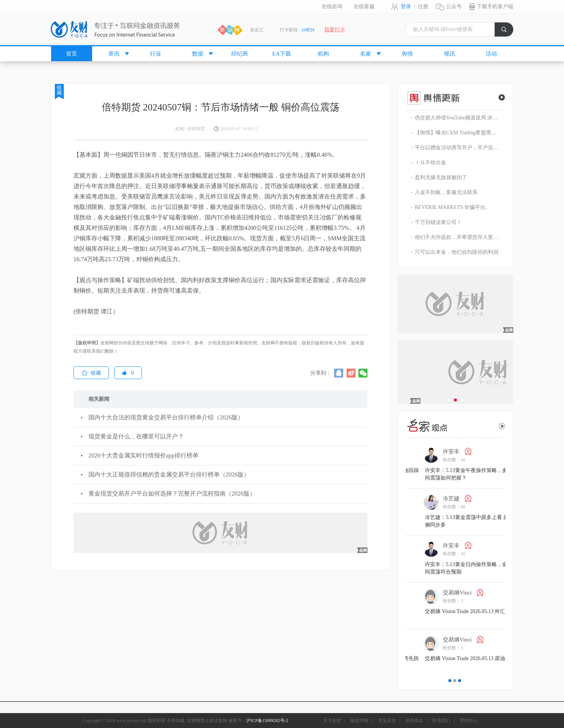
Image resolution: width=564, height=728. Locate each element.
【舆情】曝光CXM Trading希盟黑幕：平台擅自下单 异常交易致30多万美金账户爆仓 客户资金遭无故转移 (457, 133)
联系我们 (441, 721)
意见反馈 (387, 721)
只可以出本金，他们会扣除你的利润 (457, 252)
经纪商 (240, 54)
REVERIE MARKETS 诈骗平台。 (453, 207)
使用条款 (414, 721)
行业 (156, 54)
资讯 (114, 54)
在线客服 (364, 7)
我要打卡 (335, 30)
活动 (491, 54)
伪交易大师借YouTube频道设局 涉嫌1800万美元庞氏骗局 (457, 118)
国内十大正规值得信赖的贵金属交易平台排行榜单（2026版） (169, 474)
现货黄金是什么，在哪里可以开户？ (136, 436)
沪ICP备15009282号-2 (267, 721)
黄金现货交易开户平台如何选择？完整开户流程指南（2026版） (172, 493)
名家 (366, 54)
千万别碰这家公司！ (438, 222)
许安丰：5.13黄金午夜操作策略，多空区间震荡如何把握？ (502, 474)
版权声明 (359, 721)
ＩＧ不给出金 (430, 163)
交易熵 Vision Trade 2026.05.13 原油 (496, 658)
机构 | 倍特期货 (190, 129)
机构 (323, 54)
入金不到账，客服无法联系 (446, 192)
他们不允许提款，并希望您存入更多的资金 (457, 237)
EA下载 (282, 54)
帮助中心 (469, 721)
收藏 (59, 90)
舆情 (407, 54)
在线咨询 (332, 7)
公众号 (454, 7)
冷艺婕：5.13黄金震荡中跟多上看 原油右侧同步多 (503, 521)
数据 (198, 54)
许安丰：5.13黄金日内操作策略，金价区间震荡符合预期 (502, 568)
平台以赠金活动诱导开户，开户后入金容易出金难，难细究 (457, 148)
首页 (72, 54)
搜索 (507, 32)
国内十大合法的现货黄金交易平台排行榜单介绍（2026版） (166, 417)
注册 (423, 7)
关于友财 (332, 721)
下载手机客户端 (495, 7)
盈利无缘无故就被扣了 (441, 177)
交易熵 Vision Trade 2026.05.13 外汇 (496, 611)
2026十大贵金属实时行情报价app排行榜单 (143, 455)
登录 (406, 7)
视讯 (449, 54)
